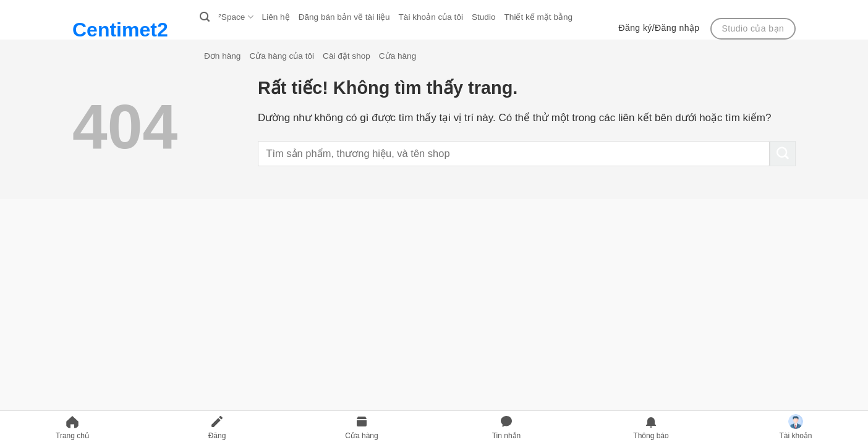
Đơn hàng (222, 56)
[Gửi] (783, 154)
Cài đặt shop (347, 56)
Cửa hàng (398, 56)
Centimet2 (120, 30)
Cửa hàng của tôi (282, 56)
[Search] (205, 17)
